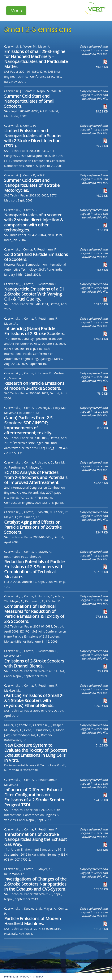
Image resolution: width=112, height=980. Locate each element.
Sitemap (38, 976)
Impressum (11, 976)
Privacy (26, 976)
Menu (16, 10)
